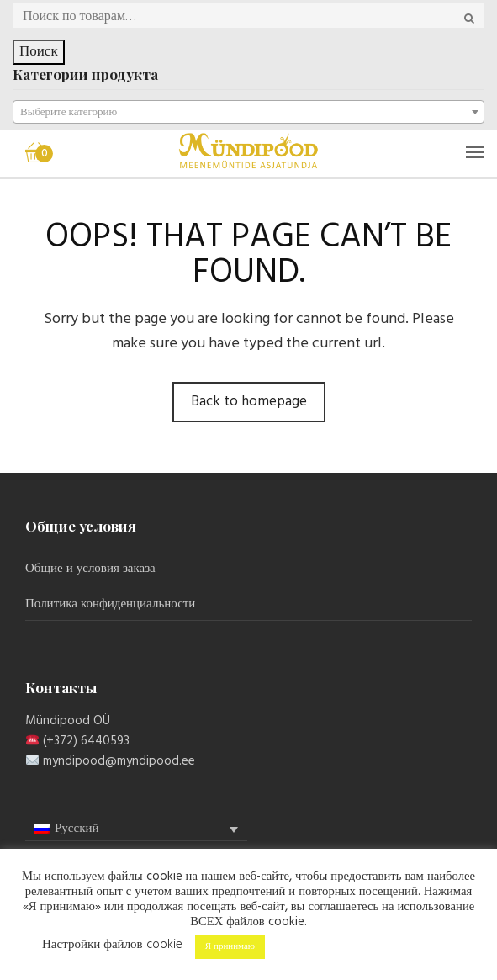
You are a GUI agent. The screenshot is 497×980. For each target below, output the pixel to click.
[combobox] (248, 112)
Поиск (39, 52)
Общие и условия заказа (90, 569)
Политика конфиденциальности (110, 604)
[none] (136, 829)
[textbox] (248, 113)
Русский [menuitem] (77, 829)
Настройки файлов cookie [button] (112, 945)
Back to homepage (249, 402)
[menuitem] (136, 829)
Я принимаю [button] (230, 946)
